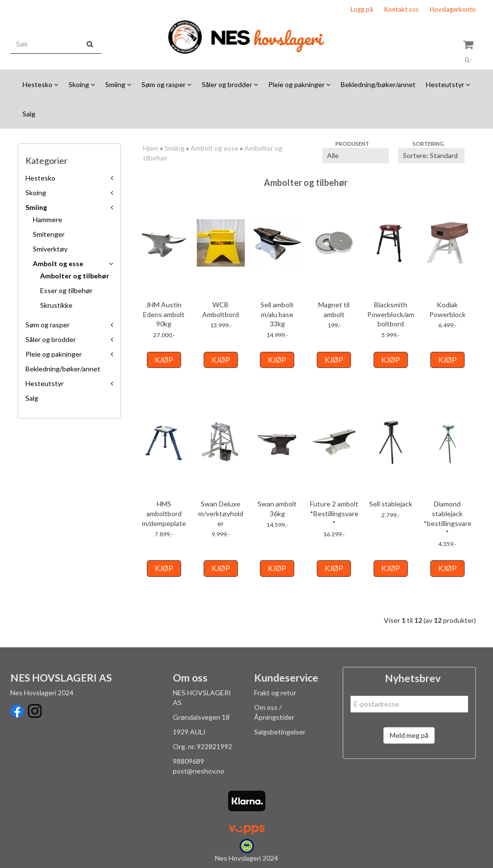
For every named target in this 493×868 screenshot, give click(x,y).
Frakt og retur (275, 693)
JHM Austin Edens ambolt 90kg (164, 314)
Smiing (36, 207)
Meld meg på (409, 735)
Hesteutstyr (45, 383)
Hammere (47, 219)
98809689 (188, 761)
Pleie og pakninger (54, 354)
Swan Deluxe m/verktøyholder (221, 513)
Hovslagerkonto (453, 9)
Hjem (151, 148)
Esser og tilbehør (66, 290)
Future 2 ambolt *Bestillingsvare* (334, 513)
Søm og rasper (47, 325)
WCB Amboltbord (221, 309)
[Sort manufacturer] (355, 156)
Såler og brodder (51, 339)
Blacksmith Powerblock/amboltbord (391, 314)
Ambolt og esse (58, 263)
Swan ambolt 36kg (277, 509)
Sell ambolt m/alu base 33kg (277, 314)
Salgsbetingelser (280, 732)
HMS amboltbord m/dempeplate (164, 513)
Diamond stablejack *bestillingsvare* (447, 518)
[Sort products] (431, 156)
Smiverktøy (50, 249)
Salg (32, 398)
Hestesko (40, 178)
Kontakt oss (401, 9)
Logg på (362, 9)
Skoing (36, 193)
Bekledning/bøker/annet (63, 369)
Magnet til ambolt (334, 309)
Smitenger (49, 234)
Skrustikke (56, 305)
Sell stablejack (391, 504)
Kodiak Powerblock (447, 309)
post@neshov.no (199, 771)
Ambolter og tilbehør (75, 276)
